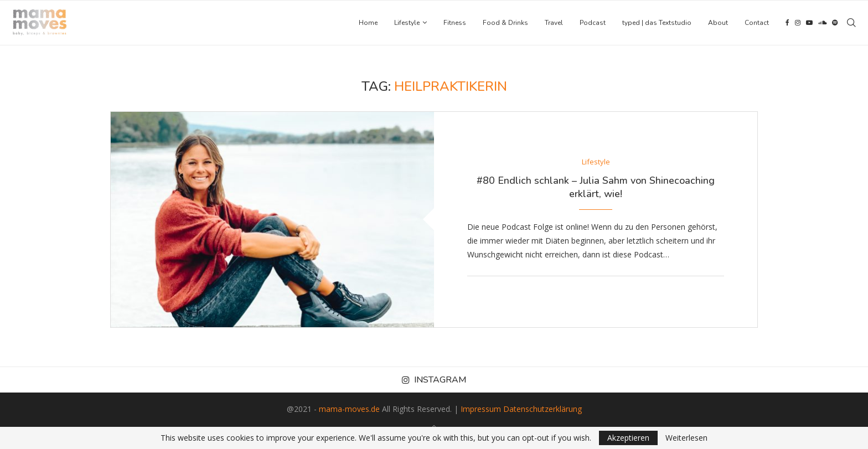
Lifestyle (407, 23)
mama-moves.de (349, 409)
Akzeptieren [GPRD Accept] (628, 438)
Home (368, 23)
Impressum (481, 409)
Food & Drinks (505, 23)
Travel (554, 23)
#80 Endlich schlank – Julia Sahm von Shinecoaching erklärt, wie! (596, 187)
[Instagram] (798, 23)
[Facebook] (787, 23)
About (718, 23)
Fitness (455, 23)
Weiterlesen (686, 438)
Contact (757, 23)
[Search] (851, 23)
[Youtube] (809, 23)
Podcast (593, 23)
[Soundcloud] (822, 23)
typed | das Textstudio (657, 23)
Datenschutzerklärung (542, 409)
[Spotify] (835, 23)
